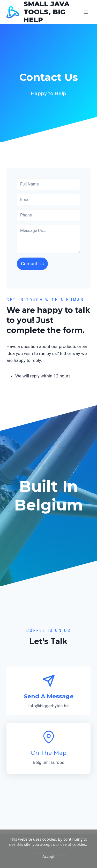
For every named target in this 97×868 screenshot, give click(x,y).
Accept (48, 856)
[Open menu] (86, 12)
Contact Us (32, 264)
